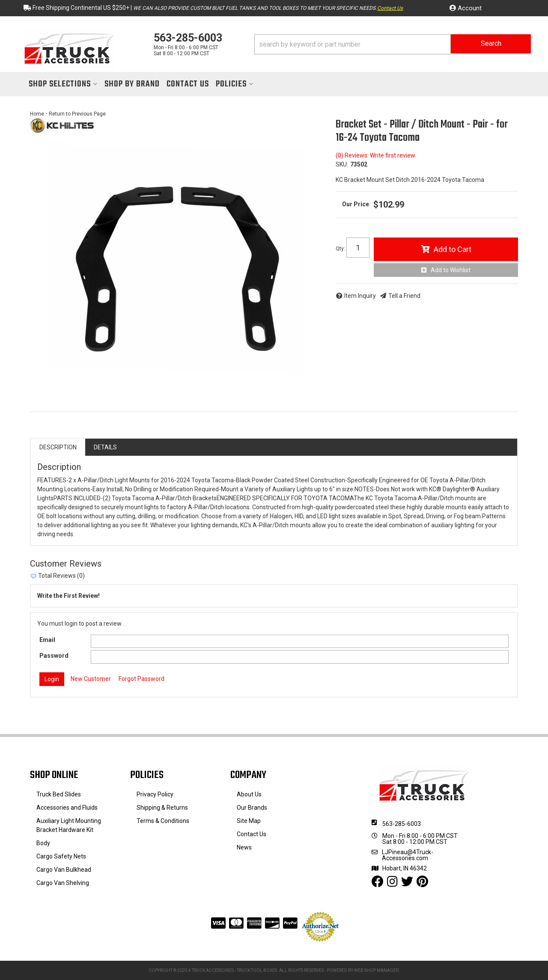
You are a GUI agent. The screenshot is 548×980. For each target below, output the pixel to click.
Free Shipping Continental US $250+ (81, 8)
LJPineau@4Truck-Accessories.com (408, 855)
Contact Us (390, 8)
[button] (393, 44)
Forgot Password (141, 679)
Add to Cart (453, 249)
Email (47, 640)
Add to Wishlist (451, 270)
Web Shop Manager (376, 970)
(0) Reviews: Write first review (375, 155)
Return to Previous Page (77, 114)
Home (37, 114)
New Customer (91, 679)
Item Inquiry (360, 296)
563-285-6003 (402, 824)
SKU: (342, 164)
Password (54, 656)
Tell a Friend (404, 296)
